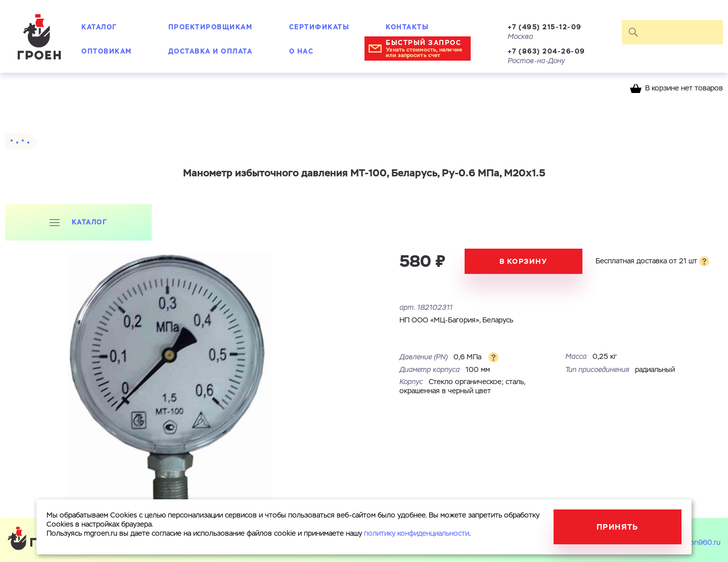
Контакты (407, 27)
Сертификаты (320, 27)
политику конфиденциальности (417, 534)
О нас (302, 51)
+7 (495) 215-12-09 (545, 27)
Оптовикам (107, 51)
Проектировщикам (211, 27)
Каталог (99, 27)
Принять (618, 527)
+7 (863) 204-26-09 (547, 51)
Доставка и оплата (211, 51)
